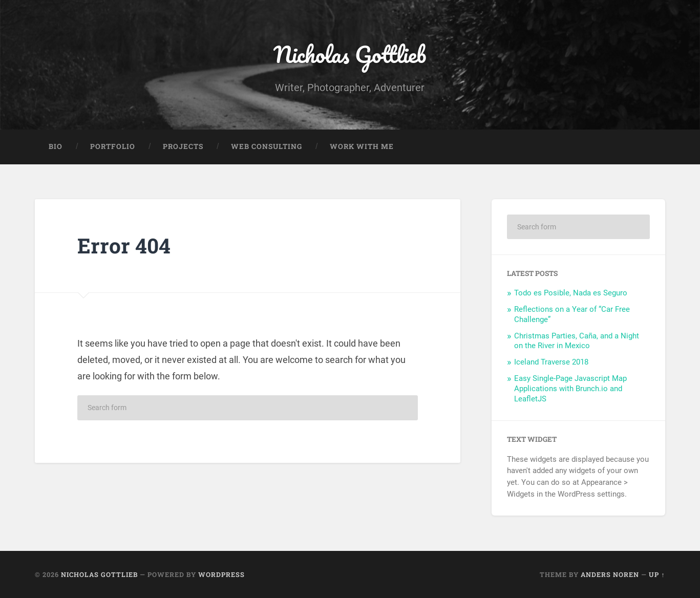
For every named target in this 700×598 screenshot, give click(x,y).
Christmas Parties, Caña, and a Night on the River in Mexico (577, 341)
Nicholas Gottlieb (350, 54)
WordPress (221, 574)
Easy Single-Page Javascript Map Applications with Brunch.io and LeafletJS (570, 389)
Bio (56, 146)
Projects (183, 146)
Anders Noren (610, 574)
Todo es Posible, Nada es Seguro (571, 293)
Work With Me (362, 146)
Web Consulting (267, 146)
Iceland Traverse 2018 (551, 362)
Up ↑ (657, 574)
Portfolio (113, 146)
